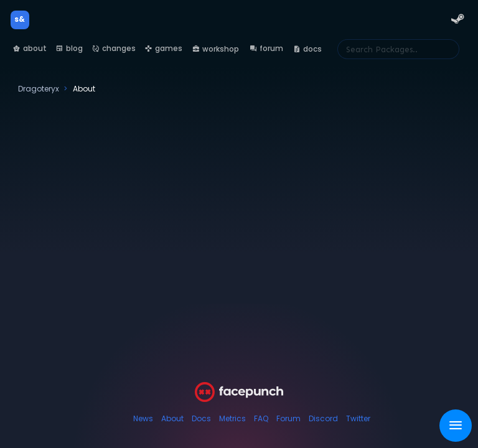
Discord (323, 418)
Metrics (232, 418)
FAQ (261, 418)
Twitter (358, 418)
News (143, 418)
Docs (201, 418)
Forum (288, 418)
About (172, 418)
